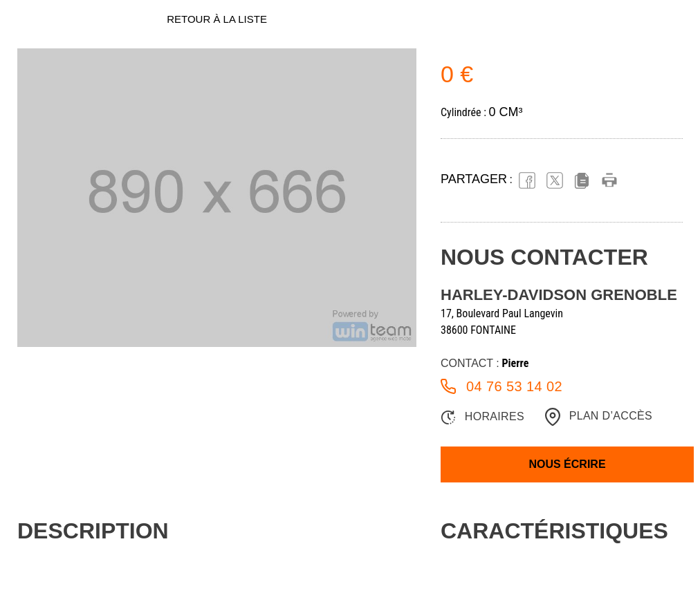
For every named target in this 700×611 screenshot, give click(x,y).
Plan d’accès (599, 417)
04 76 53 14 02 (501, 386)
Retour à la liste (217, 19)
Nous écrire (567, 464)
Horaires (482, 417)
